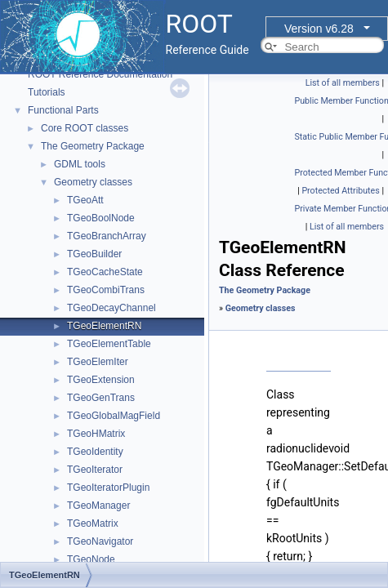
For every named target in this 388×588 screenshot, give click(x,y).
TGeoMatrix (93, 523)
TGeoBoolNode (101, 218)
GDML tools (80, 164)
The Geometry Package (93, 146)
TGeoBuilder (94, 254)
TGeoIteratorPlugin (108, 488)
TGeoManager (98, 506)
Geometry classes (93, 182)
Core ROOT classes (85, 128)
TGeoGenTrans (101, 398)
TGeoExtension (101, 380)
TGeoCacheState (105, 272)
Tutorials (47, 92)
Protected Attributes (340, 191)
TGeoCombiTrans (106, 290)
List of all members (343, 83)
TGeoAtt (85, 200)
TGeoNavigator (100, 541)
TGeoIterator (95, 470)
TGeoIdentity (95, 452)
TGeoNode (91, 559)
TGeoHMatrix (96, 434)
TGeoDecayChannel (111, 308)
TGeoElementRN (104, 326)
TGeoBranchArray (107, 236)
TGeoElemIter (98, 362)
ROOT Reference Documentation (100, 74)
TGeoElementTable (109, 344)
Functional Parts (63, 110)
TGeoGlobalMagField (114, 416)
